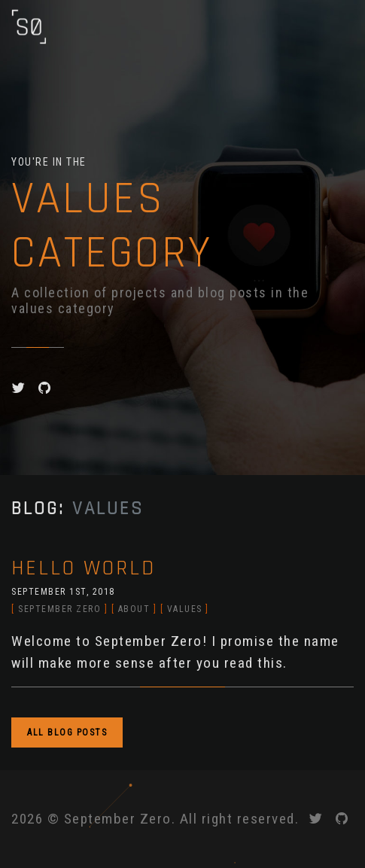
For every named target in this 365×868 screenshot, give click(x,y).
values (185, 609)
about (134, 609)
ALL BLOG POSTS (67, 732)
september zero (59, 609)
